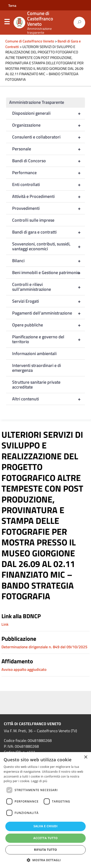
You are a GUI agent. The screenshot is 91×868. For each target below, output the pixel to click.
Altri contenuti (49, 399)
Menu (7, 23)
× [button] (86, 757)
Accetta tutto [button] (45, 838)
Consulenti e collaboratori (49, 137)
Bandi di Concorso (49, 161)
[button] (46, 860)
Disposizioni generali (49, 113)
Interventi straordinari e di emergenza (37, 368)
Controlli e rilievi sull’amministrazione (49, 287)
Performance (49, 173)
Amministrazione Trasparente (37, 102)
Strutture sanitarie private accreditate (36, 385)
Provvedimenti (49, 208)
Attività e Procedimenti (49, 196)
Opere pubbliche (49, 325)
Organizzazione (49, 125)
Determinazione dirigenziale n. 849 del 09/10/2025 (44, 647)
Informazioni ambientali (34, 353)
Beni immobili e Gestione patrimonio (49, 273)
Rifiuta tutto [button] (45, 850)
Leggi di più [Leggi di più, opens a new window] (39, 781)
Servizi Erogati (49, 301)
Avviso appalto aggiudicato (24, 669)
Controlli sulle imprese (33, 220)
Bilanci (49, 261)
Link (5, 624)
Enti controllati (49, 185)
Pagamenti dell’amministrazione (49, 313)
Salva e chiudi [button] (45, 826)
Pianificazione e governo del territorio (49, 339)
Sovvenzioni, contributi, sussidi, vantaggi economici (49, 246)
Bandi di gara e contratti (49, 232)
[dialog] (45, 810)
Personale (49, 149)
